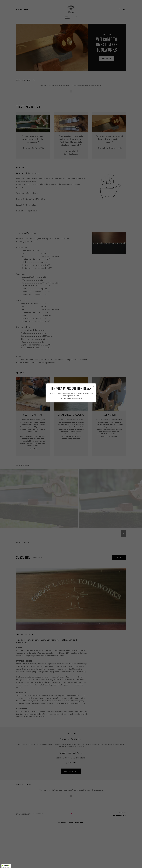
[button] (6, 866)
